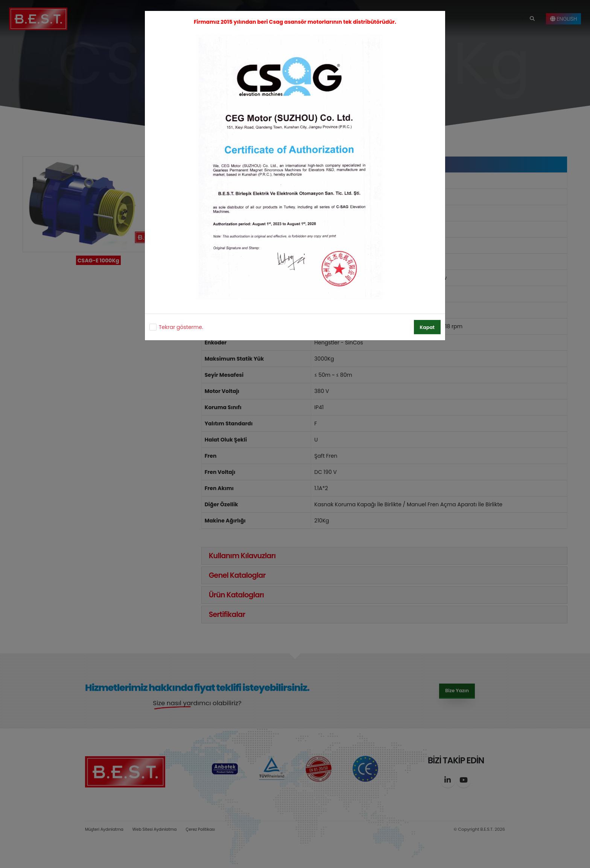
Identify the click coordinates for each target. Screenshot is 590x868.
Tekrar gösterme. (181, 327)
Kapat (427, 327)
